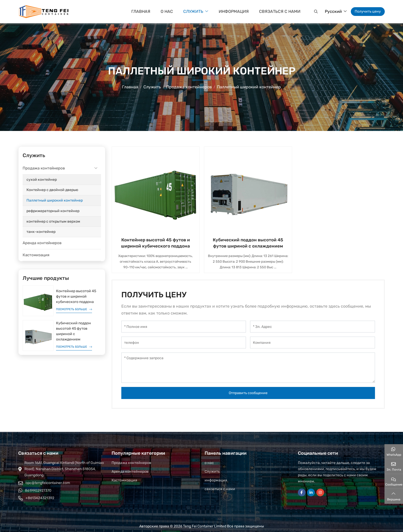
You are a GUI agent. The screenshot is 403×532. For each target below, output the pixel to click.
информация (234, 11)
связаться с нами (280, 11)
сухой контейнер (42, 180)
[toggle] (96, 168)
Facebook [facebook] (302, 492)
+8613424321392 (40, 498)
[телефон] (184, 343)
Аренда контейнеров (42, 243)
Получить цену (368, 11)
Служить (193, 11)
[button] (315, 12)
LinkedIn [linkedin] (311, 492)
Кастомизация (36, 255)
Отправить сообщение (248, 393)
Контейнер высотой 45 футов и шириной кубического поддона (76, 296)
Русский (333, 11)
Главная (141, 11)
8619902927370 (38, 491)
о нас (167, 11)
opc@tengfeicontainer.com (48, 483)
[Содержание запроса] (248, 368)
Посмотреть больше (72, 309)
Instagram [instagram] (320, 492)
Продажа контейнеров (44, 168)
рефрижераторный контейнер (53, 211)
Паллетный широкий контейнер (55, 200)
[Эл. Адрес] (313, 327)
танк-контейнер (41, 232)
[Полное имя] (184, 327)
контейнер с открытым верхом (53, 221)
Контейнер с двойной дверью (52, 190)
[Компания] (313, 343)
